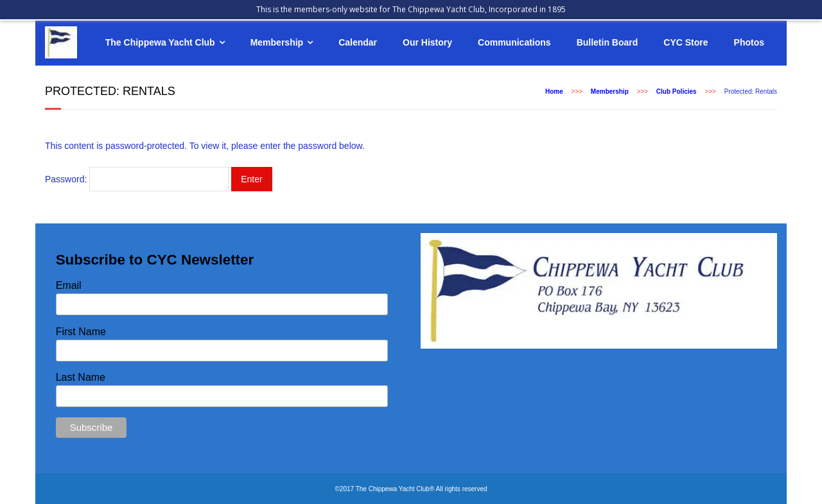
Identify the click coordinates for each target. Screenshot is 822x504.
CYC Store (686, 42)
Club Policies (677, 91)
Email (69, 285)
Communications (514, 42)
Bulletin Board (608, 42)
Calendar (358, 42)
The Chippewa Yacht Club (160, 42)
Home (554, 91)
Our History (427, 42)
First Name (81, 332)
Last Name (81, 377)
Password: (137, 179)
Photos (749, 42)
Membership (277, 42)
